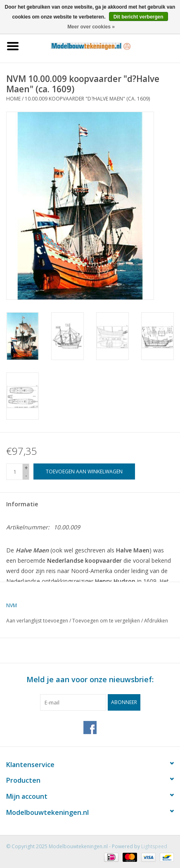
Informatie (22, 504)
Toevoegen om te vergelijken (107, 621)
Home (13, 99)
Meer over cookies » (91, 27)
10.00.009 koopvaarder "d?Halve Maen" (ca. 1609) (87, 99)
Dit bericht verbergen (139, 17)
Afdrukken (156, 621)
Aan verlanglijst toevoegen (37, 621)
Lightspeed (154, 846)
